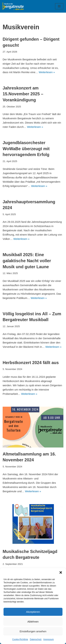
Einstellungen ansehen (33, 631)
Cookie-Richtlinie (20, 639)
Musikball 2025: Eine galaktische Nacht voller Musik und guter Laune (27, 261)
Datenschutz (36, 639)
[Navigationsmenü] (59, 6)
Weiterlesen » (47, 72)
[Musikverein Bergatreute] (13, 6)
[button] (61, 572)
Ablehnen (33, 622)
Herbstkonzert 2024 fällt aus (31, 363)
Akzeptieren (33, 612)
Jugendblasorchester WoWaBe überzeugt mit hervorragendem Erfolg (26, 149)
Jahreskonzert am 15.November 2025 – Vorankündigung (23, 94)
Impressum (48, 639)
